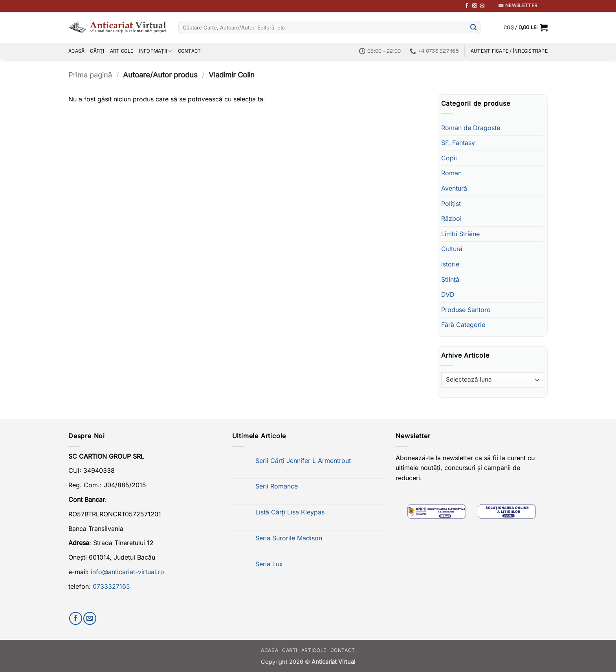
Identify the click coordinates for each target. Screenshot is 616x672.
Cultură (452, 249)
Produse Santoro (466, 310)
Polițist (451, 204)
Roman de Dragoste (471, 128)
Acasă (76, 51)
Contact (190, 51)
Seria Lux (269, 564)
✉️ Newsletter (518, 6)
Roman (451, 173)
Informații (156, 51)
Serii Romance (277, 486)
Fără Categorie (463, 325)
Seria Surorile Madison (289, 538)
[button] (526, 28)
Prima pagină (90, 75)
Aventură (454, 188)
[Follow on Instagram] (475, 6)
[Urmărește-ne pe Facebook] (467, 6)
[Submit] (473, 28)
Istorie (450, 264)
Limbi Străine (460, 234)
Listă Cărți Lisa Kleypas (290, 512)
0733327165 (111, 586)
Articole (122, 51)
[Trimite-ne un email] (482, 6)
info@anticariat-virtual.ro (127, 572)
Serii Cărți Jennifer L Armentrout (303, 461)
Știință (450, 279)
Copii (449, 158)
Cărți (97, 51)
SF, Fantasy (458, 143)
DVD (448, 294)
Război (451, 218)
